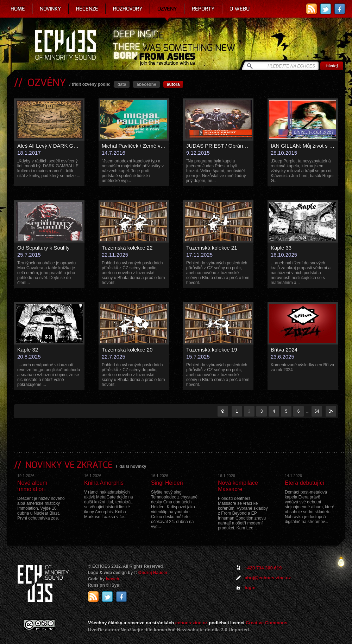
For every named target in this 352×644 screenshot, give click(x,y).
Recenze (87, 9)
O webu (240, 9)
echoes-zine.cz (191, 623)
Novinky (51, 9)
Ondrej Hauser (153, 573)
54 (317, 411)
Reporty (203, 9)
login (250, 588)
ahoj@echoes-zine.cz (268, 578)
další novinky (133, 466)
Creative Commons (266, 623)
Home (18, 9)
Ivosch (113, 579)
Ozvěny (167, 9)
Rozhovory (128, 9)
